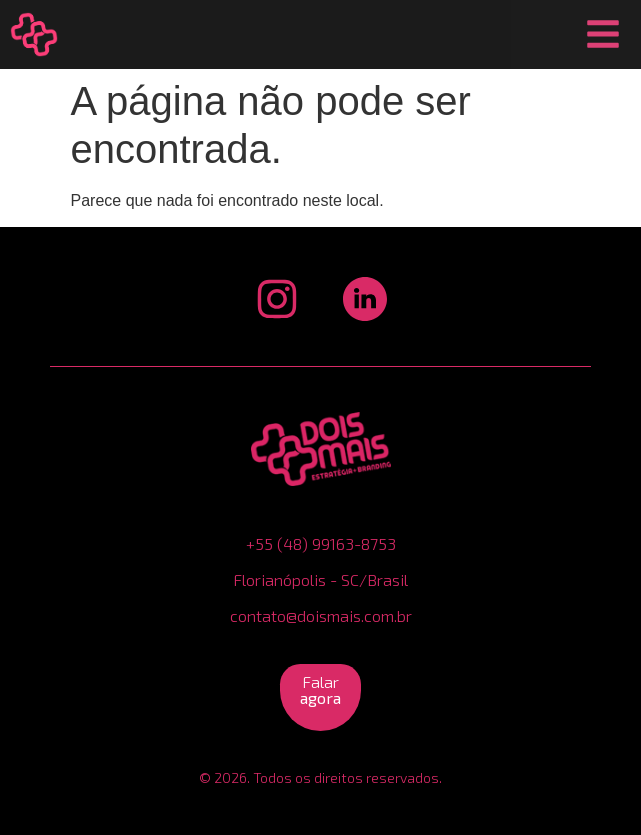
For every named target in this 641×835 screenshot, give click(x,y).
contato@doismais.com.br (321, 615)
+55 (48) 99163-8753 (321, 543)
